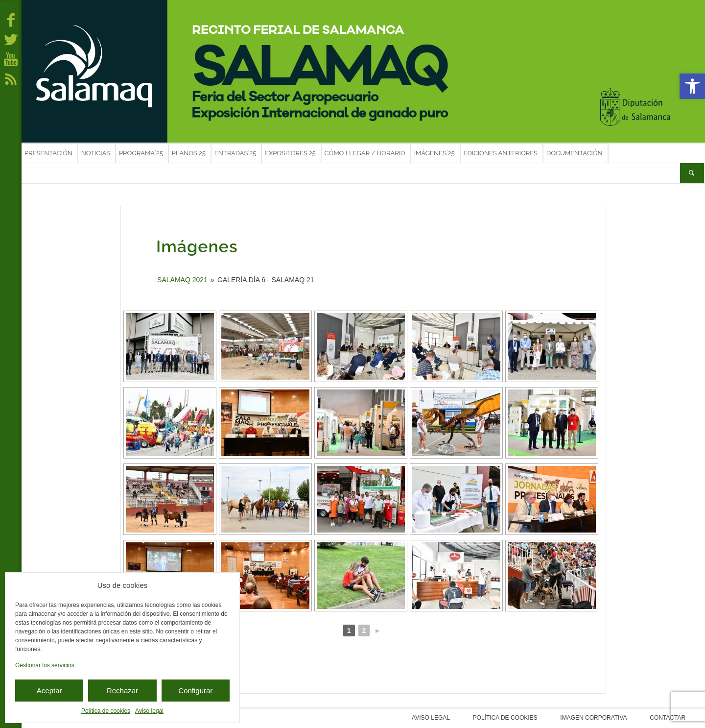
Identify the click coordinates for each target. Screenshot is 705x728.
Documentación (575, 153)
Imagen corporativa (611, 718)
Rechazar (122, 691)
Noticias (96, 153)
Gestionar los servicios (45, 665)
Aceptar (49, 691)
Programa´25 (141, 153)
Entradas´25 (235, 153)
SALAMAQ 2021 (182, 280)
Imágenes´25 (435, 153)
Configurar (195, 691)
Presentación (48, 153)
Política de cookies (106, 711)
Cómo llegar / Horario (365, 153)
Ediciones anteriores (501, 153)
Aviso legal (149, 711)
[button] (692, 86)
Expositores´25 (290, 153)
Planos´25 (189, 153)
